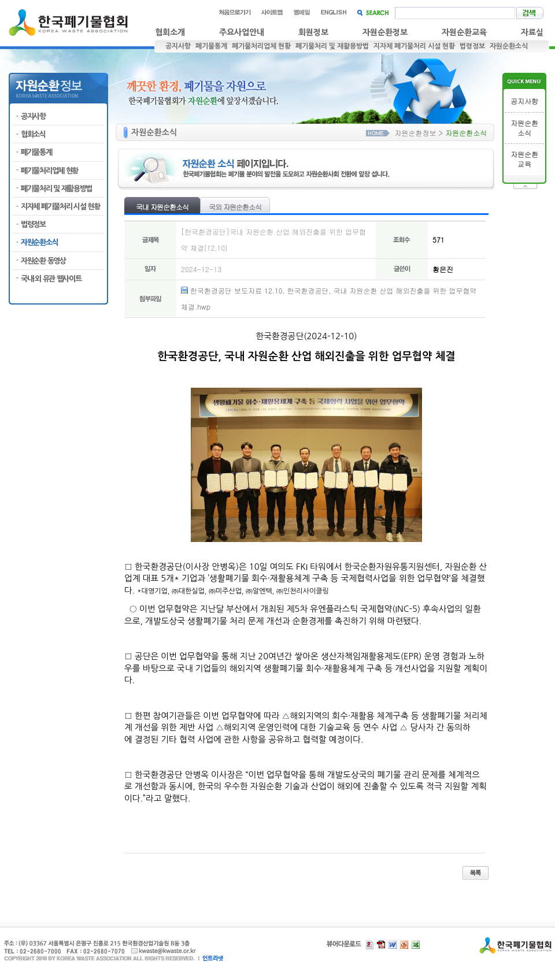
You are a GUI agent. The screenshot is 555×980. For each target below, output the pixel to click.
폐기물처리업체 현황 (261, 46)
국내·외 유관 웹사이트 (51, 279)
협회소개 (170, 32)
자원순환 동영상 (43, 261)
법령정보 (472, 46)
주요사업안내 (242, 32)
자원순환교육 (464, 32)
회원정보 (313, 32)
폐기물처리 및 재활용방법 (332, 46)
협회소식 (33, 134)
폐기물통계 (211, 46)
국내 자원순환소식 (162, 207)
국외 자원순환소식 (235, 207)
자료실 (532, 32)
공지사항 (178, 46)
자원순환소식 (509, 46)
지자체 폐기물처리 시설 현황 (414, 46)
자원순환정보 (385, 32)
